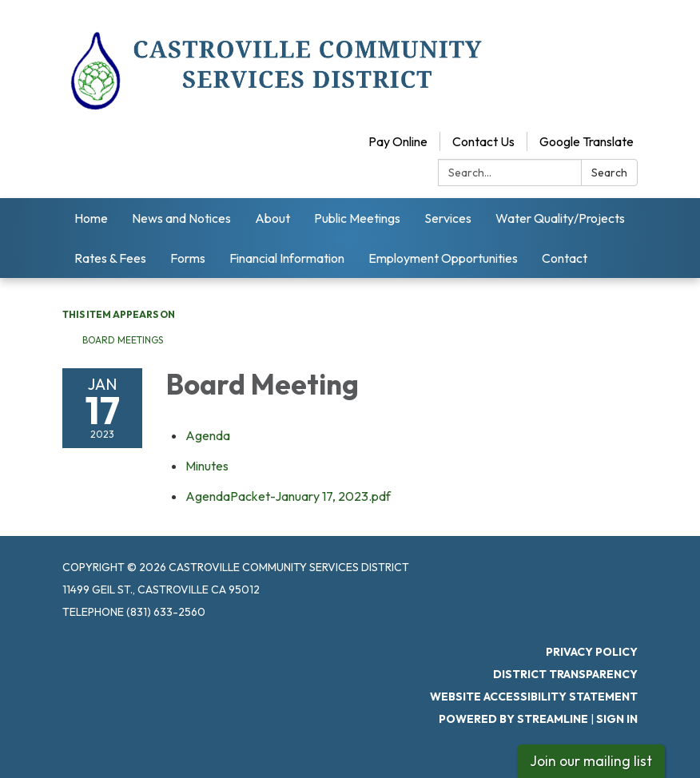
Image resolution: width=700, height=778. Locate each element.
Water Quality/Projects (560, 218)
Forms (188, 258)
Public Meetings (357, 218)
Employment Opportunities (443, 258)
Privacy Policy (592, 652)
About (272, 218)
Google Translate (587, 141)
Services (448, 218)
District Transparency (565, 674)
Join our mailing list (591, 761)
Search (609, 173)
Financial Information (287, 258)
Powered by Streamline (513, 719)
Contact (565, 258)
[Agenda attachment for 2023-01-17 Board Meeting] (208, 435)
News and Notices (181, 218)
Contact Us (483, 141)
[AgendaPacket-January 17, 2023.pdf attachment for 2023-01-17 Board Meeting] (288, 496)
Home (91, 218)
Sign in (617, 719)
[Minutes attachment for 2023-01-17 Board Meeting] (207, 466)
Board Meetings (123, 340)
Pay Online (398, 141)
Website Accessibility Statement (534, 697)
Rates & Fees (110, 258)
